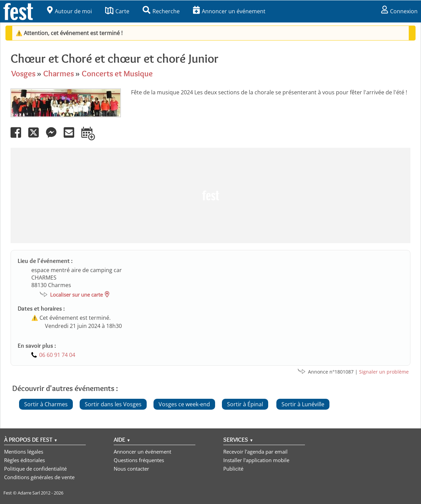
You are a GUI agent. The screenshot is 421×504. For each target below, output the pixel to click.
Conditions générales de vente (39, 477)
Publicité (233, 469)
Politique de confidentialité (35, 469)
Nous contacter (131, 469)
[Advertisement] (210, 195)
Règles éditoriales (25, 460)
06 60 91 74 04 (57, 355)
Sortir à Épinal (245, 404)
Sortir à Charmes (46, 404)
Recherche (161, 11)
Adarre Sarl (29, 493)
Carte (117, 11)
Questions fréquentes (139, 460)
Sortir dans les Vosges (113, 404)
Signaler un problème (384, 372)
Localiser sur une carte (76, 295)
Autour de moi (69, 11)
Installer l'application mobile (256, 460)
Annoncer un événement (229, 11)
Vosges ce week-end (184, 404)
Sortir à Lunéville (303, 404)
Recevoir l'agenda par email (255, 452)
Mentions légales (24, 452)
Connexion (399, 11)
